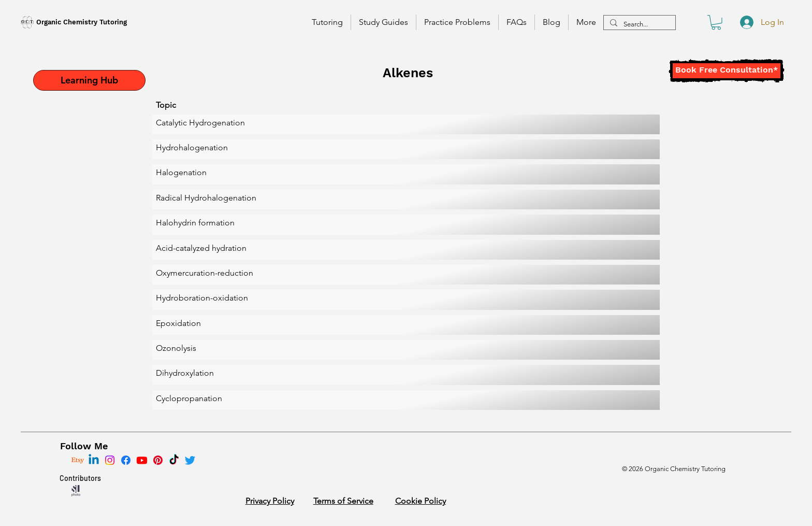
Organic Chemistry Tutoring (82, 22)
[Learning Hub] (89, 80)
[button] (716, 23)
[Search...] (639, 24)
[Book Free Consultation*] (727, 71)
